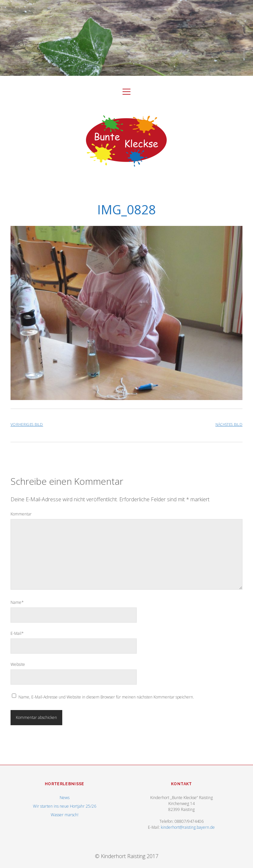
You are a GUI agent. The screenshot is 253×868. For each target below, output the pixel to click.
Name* (17, 602)
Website (18, 664)
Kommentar (21, 514)
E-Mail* (17, 633)
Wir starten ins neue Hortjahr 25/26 (65, 806)
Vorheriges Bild (27, 424)
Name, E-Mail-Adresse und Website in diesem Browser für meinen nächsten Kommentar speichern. (106, 697)
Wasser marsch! (65, 815)
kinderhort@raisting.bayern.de (188, 827)
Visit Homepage (126, 38)
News (65, 798)
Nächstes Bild (229, 424)
